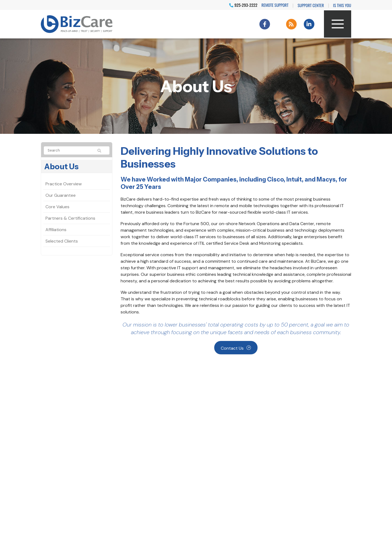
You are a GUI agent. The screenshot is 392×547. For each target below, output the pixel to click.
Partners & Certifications (70, 218)
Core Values (57, 207)
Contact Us (232, 348)
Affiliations (56, 230)
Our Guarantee (61, 195)
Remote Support (275, 5)
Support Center (311, 5)
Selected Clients (62, 241)
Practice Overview (64, 184)
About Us (62, 167)
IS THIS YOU (342, 5)
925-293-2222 (243, 5)
